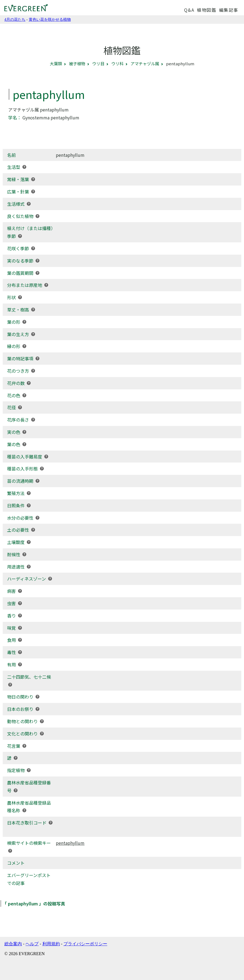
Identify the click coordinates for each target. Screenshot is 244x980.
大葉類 (56, 64)
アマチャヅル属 (145, 64)
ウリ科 (117, 64)
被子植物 (77, 64)
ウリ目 (98, 64)
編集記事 (229, 10)
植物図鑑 (207, 10)
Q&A (189, 10)
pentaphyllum (70, 843)
